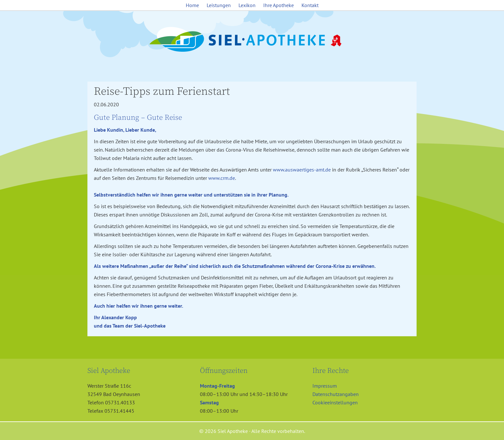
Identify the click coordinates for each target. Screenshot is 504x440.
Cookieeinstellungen (335, 402)
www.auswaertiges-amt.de (302, 170)
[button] (14, 426)
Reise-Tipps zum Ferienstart (162, 92)
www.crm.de (222, 178)
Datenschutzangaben (336, 394)
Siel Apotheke (252, 40)
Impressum (325, 386)
